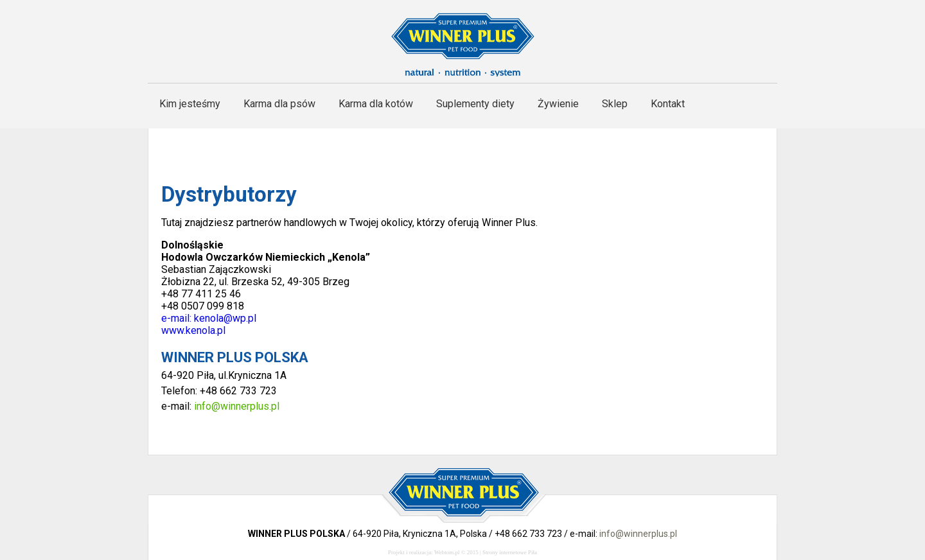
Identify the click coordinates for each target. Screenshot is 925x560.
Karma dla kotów (376, 104)
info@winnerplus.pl (237, 406)
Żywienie (558, 104)
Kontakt (668, 104)
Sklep (615, 104)
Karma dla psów (279, 104)
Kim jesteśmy (190, 104)
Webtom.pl (447, 552)
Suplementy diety (475, 104)
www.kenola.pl (193, 330)
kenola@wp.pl (226, 318)
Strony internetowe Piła (510, 552)
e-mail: (178, 318)
